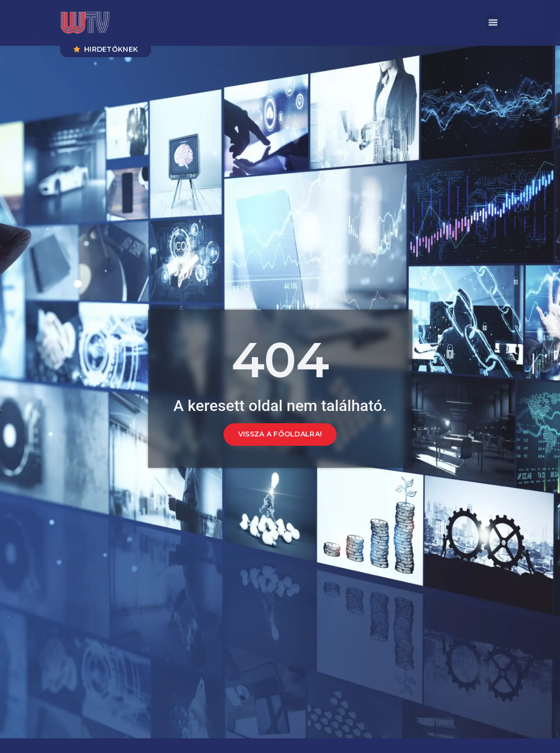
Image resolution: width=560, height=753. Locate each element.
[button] (493, 20)
